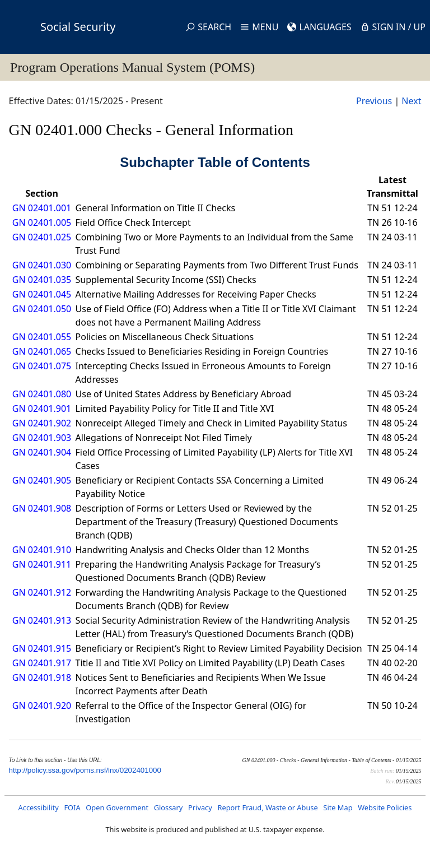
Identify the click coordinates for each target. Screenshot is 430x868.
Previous (374, 101)
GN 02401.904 (42, 452)
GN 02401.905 (42, 480)
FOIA (72, 807)
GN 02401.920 (42, 705)
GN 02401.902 (42, 423)
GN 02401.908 (42, 508)
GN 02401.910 (42, 550)
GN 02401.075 (42, 366)
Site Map (338, 807)
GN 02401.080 (42, 394)
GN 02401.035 (42, 280)
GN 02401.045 (42, 294)
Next (411, 101)
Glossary (169, 807)
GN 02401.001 (42, 208)
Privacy (200, 807)
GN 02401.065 (42, 351)
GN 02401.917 (42, 663)
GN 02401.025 (42, 237)
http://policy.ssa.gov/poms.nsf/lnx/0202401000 (85, 770)
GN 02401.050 (42, 309)
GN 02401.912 (42, 592)
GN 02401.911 (42, 564)
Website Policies (385, 807)
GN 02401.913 (42, 620)
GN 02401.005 (42, 222)
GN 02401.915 (42, 648)
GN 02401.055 (42, 337)
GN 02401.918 (42, 677)
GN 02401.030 (42, 265)
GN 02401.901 (42, 409)
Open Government (117, 807)
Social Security (78, 27)
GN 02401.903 (42, 438)
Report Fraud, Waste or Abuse (267, 807)
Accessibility (39, 807)
